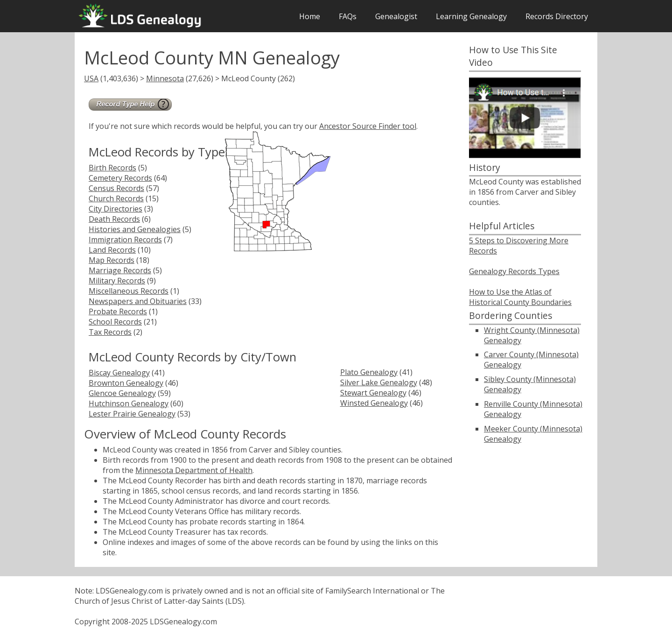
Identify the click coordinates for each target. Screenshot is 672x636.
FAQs (348, 16)
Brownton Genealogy (126, 383)
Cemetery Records (120, 178)
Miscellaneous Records (129, 291)
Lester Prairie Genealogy (132, 414)
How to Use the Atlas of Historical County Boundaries (520, 297)
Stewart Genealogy (373, 393)
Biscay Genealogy (119, 373)
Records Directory (557, 16)
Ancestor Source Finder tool (368, 126)
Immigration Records (125, 240)
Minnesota (165, 78)
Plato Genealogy (369, 372)
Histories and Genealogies (135, 229)
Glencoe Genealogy (122, 393)
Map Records (112, 260)
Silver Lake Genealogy (379, 382)
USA (91, 78)
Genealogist (396, 16)
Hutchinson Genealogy (129, 403)
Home (310, 16)
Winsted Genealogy (374, 403)
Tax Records (110, 332)
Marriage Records (120, 270)
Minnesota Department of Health (194, 470)
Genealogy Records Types (514, 271)
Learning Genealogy (471, 16)
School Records (115, 322)
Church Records (116, 198)
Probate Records (118, 311)
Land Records (112, 250)
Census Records (116, 188)
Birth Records (112, 168)
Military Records (117, 281)
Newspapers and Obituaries (138, 301)
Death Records (114, 219)
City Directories (115, 209)
